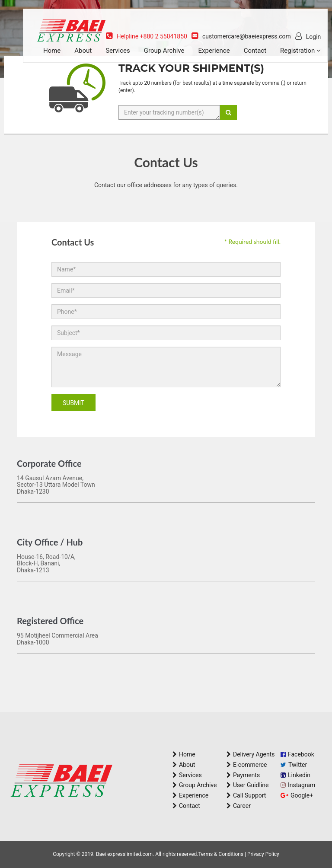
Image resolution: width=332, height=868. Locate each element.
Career (242, 806)
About (93, 57)
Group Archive (174, 57)
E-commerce (250, 765)
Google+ (302, 795)
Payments (246, 775)
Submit (73, 403)
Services (128, 57)
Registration (73, 74)
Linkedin (299, 775)
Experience (224, 57)
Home (62, 57)
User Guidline (251, 785)
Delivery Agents (254, 754)
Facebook (301, 754)
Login (305, 43)
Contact (265, 57)
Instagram (302, 785)
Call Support (249, 795)
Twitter (298, 765)
